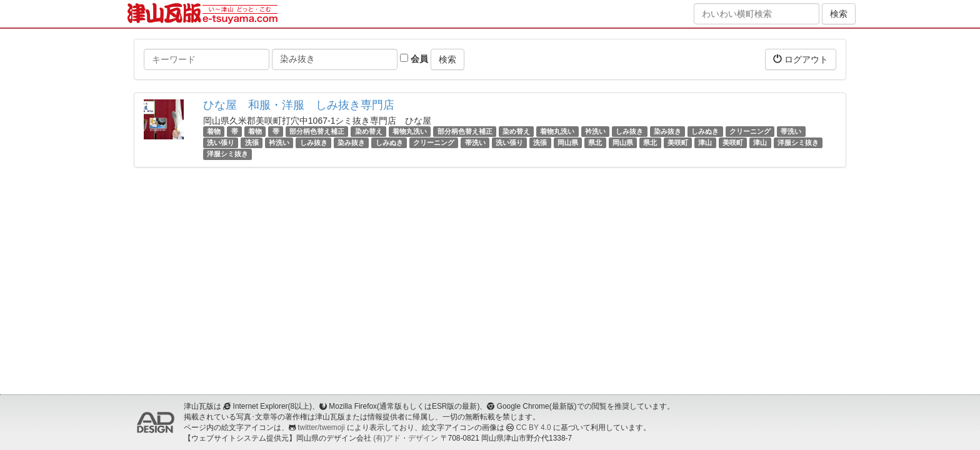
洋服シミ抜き (798, 142)
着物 (214, 131)
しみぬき (705, 131)
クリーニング (750, 131)
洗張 (252, 142)
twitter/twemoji (321, 427)
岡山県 (568, 142)
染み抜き (667, 131)
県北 (595, 142)
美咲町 (678, 142)
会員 (414, 59)
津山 (705, 142)
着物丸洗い (410, 131)
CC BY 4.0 (534, 427)
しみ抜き (629, 131)
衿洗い (595, 131)
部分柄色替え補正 (317, 131)
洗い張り (221, 142)
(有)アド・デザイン (406, 438)
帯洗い (791, 131)
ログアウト (801, 59)
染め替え (369, 131)
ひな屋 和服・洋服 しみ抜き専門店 (299, 105)
